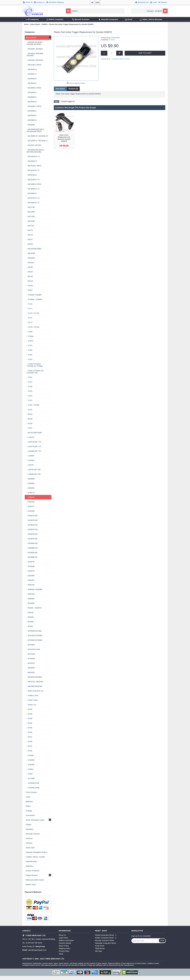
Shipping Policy (65, 948)
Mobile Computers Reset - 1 (106, 935)
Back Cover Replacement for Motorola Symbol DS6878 (64, 138)
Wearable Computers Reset (106, 943)
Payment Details (65, 943)
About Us (62, 935)
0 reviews (115, 59)
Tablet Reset (100, 948)
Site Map (98, 951)
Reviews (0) (73, 89)
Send (162, 941)
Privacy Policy (64, 951)
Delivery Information (66, 940)
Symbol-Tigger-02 (68, 101)
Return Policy (64, 946)
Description (60, 89)
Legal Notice (63, 938)
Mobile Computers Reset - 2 (106, 938)
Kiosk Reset (100, 946)
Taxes (61, 954)
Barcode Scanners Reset (105, 940)
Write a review (125, 59)
